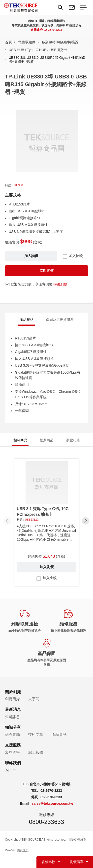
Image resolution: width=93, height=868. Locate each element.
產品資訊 (59, 734)
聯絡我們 (72, 7)
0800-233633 (46, 822)
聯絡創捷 (60, 284)
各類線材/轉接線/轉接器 (60, 42)
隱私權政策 (78, 839)
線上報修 (36, 752)
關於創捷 (13, 692)
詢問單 (11, 770)
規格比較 (48, 862)
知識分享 (13, 727)
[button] (86, 521)
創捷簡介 (12, 699)
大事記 (34, 699)
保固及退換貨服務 (60, 320)
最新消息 (13, 709)
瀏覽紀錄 (73, 440)
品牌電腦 (12, 734)
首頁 (8, 42)
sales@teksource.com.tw (52, 803)
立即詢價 (47, 270)
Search (60, 7)
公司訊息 (12, 717)
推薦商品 (47, 440)
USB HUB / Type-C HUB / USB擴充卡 (38, 50)
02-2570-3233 (53, 30)
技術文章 (36, 734)
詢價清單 (77, 862)
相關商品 (20, 440)
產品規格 (27, 320)
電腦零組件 (27, 42)
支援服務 (13, 745)
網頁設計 (23, 850)
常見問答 (12, 752)
